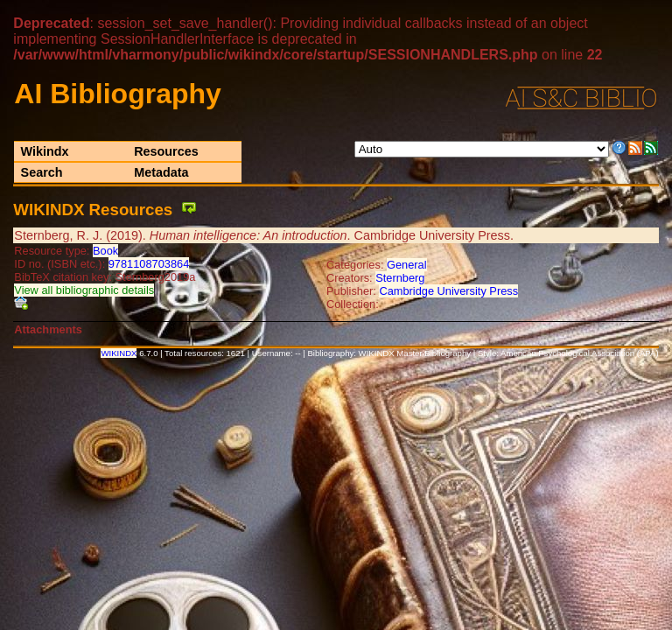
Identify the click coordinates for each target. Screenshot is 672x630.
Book (105, 251)
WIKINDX (119, 353)
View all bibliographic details (84, 290)
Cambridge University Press (448, 291)
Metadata (161, 172)
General (407, 265)
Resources (166, 151)
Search (42, 172)
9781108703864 (149, 264)
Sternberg (400, 278)
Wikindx (45, 151)
